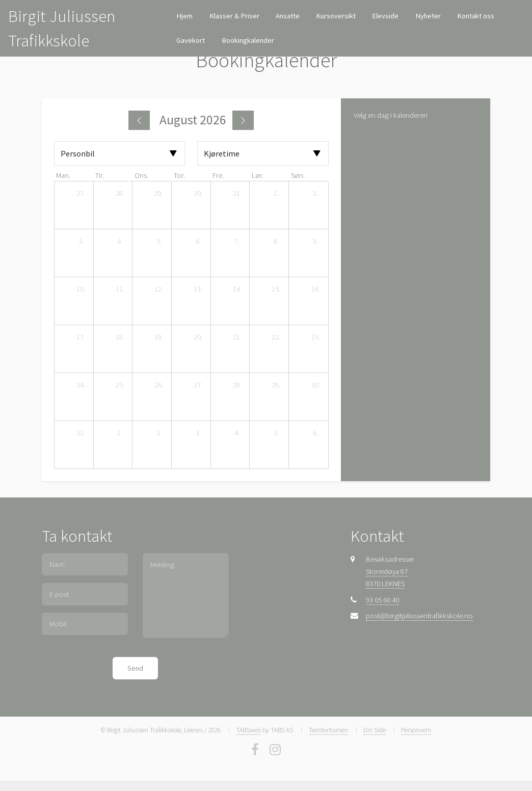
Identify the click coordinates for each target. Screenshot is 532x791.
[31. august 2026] (81, 433)
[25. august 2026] (120, 385)
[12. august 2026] (159, 289)
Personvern (416, 730)
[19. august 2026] (159, 337)
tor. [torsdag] (179, 175)
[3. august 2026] (81, 242)
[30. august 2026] (315, 385)
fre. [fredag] (218, 175)
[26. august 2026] (159, 385)
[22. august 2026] (276, 337)
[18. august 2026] (120, 337)
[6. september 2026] (315, 433)
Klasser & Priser (234, 16)
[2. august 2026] (315, 194)
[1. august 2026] (276, 194)
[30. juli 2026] (198, 194)
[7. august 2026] (237, 242)
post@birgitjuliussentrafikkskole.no (419, 616)
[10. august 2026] (81, 289)
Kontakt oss (476, 16)
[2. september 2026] (159, 433)
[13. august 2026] (198, 289)
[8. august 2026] (276, 242)
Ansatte (288, 16)
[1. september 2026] (120, 433)
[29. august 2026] (276, 385)
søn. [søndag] (298, 175)
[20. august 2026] (198, 337)
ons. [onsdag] (141, 175)
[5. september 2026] (276, 433)
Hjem (184, 16)
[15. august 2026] (276, 289)
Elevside (385, 16)
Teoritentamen (328, 730)
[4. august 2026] (120, 242)
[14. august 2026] (237, 289)
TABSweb (248, 730)
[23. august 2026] (315, 337)
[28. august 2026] (237, 385)
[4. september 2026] (237, 433)
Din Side (375, 730)
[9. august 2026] (315, 242)
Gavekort (191, 40)
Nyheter (428, 16)
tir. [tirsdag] (100, 175)
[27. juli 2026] (81, 194)
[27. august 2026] (198, 385)
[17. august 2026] (81, 337)
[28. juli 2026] (120, 194)
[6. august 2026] (198, 242)
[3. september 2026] (198, 433)
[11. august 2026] (120, 289)
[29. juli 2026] (159, 194)
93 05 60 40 (382, 600)
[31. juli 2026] (237, 194)
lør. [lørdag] (258, 175)
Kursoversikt (336, 16)
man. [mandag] (63, 175)
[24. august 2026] (81, 385)
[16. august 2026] (315, 289)
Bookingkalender (248, 40)
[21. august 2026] (237, 337)
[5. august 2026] (159, 242)
